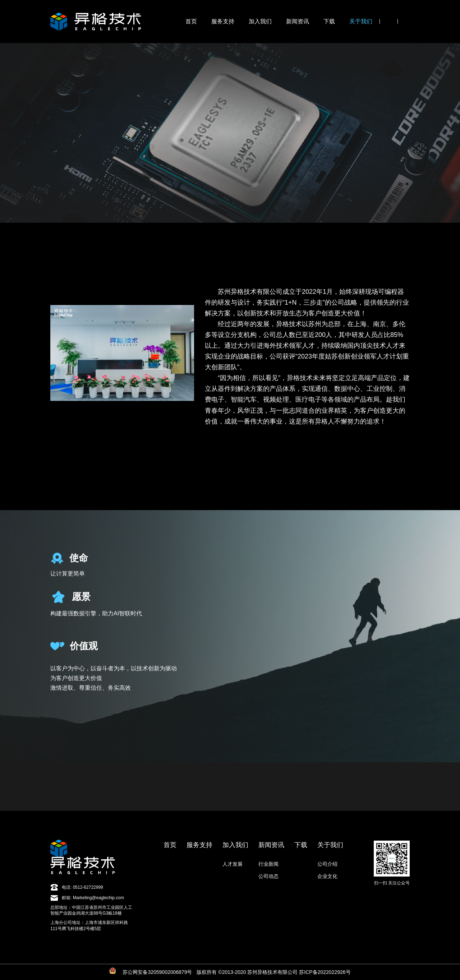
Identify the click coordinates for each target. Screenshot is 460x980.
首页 (191, 21)
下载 (329, 21)
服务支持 (223, 21)
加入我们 (260, 21)
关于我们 (361, 21)
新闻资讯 (298, 21)
